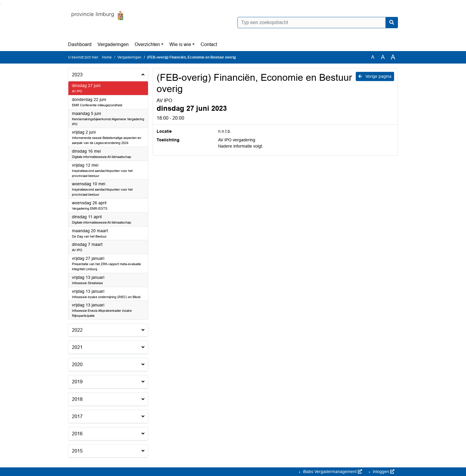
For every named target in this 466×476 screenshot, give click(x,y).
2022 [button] (77, 330)
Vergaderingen (113, 44)
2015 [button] (77, 451)
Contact (209, 44)
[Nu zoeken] (392, 23)
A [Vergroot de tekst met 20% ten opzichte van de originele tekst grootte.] (383, 57)
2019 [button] (77, 382)
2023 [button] (77, 75)
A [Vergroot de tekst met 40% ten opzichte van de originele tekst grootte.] (393, 57)
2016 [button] (77, 434)
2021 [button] (77, 347)
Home (107, 57)
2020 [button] (77, 364)
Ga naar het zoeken (1, 4)
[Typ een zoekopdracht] (318, 23)
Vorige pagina (375, 76)
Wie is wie (180, 44)
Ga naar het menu (2, 4)
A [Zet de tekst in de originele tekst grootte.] (373, 57)
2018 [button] (77, 399)
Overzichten (147, 44)
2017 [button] (77, 416)
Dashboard (80, 44)
